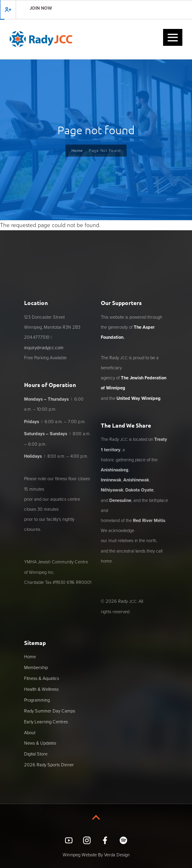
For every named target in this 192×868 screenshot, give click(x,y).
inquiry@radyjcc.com (44, 348)
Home (77, 150)
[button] (173, 37)
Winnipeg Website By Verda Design (96, 855)
